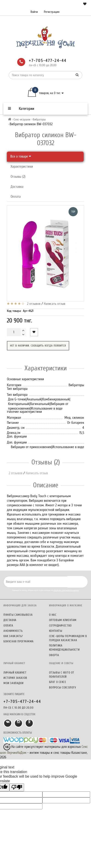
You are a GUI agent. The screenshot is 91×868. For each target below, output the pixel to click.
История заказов (15, 678)
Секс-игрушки (22, 119)
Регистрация (52, 12)
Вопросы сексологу (63, 687)
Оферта (54, 655)
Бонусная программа (19, 641)
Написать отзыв (55, 304)
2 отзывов (33, 304)
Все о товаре (21, 156)
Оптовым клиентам (63, 620)
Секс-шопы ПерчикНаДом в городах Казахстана (68, 638)
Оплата (16, 197)
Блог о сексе (58, 682)
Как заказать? (13, 636)
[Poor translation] (17, 787)
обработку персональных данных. (66, 590)
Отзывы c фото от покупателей (62, 675)
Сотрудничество (60, 625)
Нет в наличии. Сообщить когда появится (38, 346)
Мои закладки (13, 683)
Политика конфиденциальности (64, 648)
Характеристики (22, 166)
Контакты (56, 631)
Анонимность (13, 631)
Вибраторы (39, 119)
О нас (53, 615)
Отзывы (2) (18, 177)
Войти (34, 12)
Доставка (17, 187)
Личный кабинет (15, 672)
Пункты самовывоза (18, 615)
